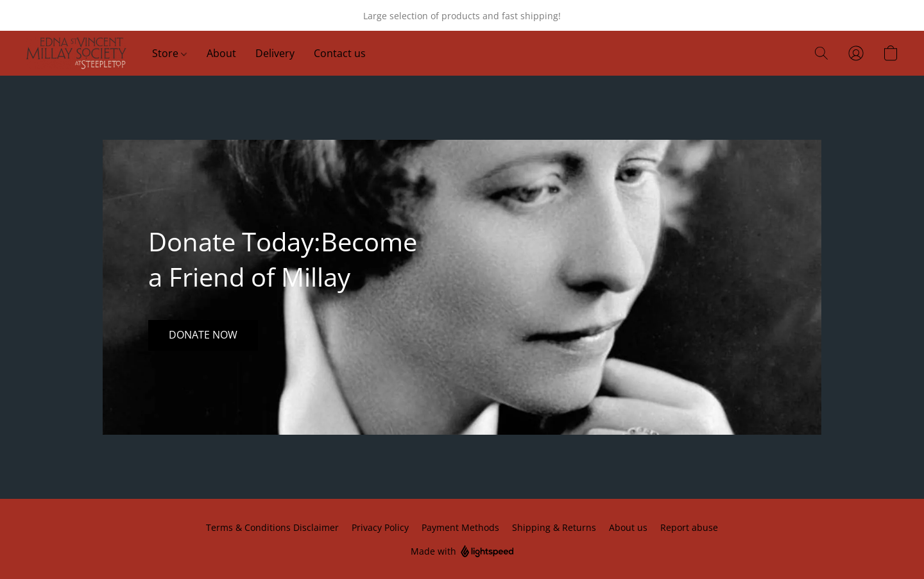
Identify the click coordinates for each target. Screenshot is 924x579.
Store (169, 53)
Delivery (275, 53)
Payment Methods (460, 527)
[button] (76, 53)
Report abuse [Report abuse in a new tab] (689, 527)
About (221, 53)
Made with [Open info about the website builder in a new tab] (462, 552)
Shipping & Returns (554, 527)
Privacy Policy (380, 527)
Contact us (340, 53)
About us (628, 527)
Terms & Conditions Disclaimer (272, 527)
